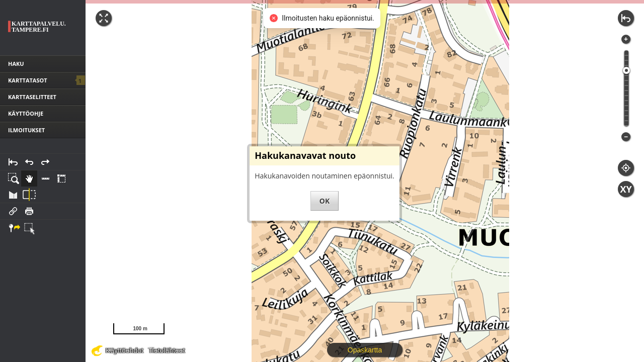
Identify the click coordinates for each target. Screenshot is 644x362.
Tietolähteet (167, 350)
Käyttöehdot (125, 350)
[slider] (626, 70)
